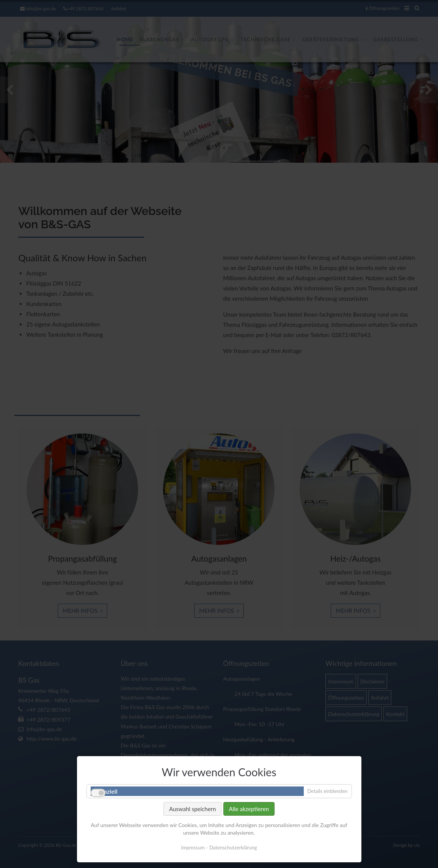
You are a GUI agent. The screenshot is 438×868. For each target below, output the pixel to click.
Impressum (193, 851)
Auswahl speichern (192, 813)
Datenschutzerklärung (233, 851)
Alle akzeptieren (249, 813)
